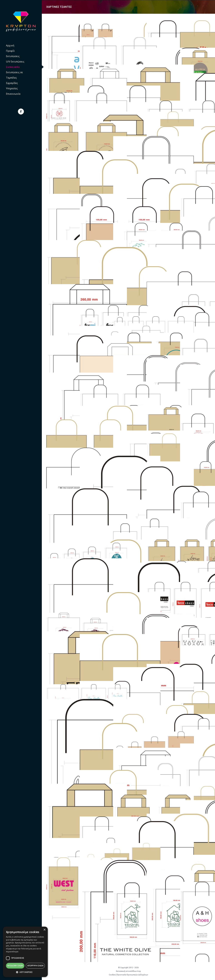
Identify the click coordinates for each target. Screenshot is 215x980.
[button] (25, 972)
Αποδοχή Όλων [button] (15, 966)
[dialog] (25, 952)
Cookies (112, 975)
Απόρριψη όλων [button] (35, 966)
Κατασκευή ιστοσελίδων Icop (128, 971)
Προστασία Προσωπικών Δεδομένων (132, 975)
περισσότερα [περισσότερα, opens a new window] (12, 952)
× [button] (44, 930)
